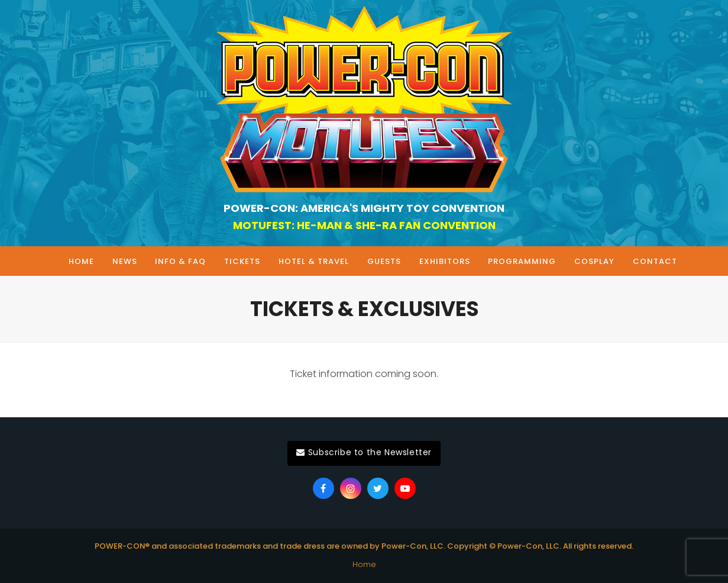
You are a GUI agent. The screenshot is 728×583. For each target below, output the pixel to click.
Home (364, 564)
